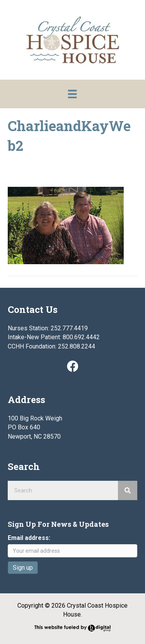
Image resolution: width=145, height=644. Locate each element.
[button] (73, 366)
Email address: (29, 538)
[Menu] (72, 94)
